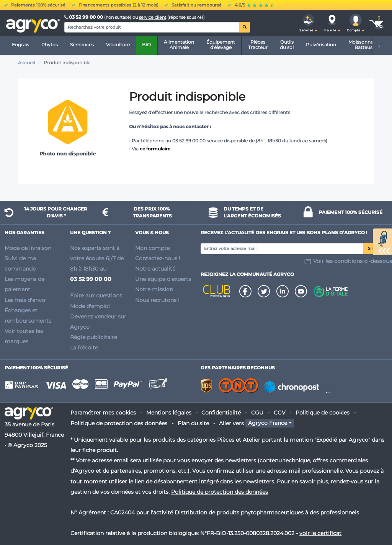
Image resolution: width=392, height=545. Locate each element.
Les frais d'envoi (26, 300)
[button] (309, 23)
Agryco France (268, 423)
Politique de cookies (323, 413)
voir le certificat (320, 533)
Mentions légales (169, 413)
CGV (280, 413)
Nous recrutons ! (157, 300)
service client (153, 17)
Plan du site (193, 423)
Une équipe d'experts (163, 279)
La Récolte (84, 348)
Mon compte (152, 248)
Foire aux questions (96, 295)
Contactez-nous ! (158, 258)
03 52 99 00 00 (84, 17)
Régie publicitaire (94, 337)
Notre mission (154, 289)
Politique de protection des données (119, 423)
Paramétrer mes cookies (103, 413)
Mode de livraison (28, 248)
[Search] (152, 27)
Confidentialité (221, 413)
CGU (257, 413)
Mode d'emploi (90, 306)
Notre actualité (155, 269)
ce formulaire (155, 149)
